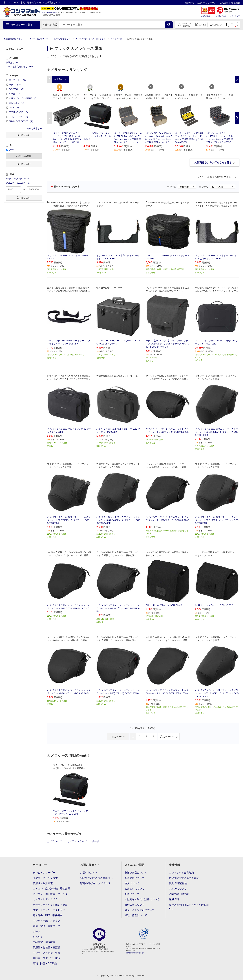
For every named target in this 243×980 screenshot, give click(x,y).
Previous (49, 118)
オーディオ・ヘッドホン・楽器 (50, 905)
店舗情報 (189, 3)
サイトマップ (235, 16)
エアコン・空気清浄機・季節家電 (51, 889)
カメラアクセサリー (62, 39)
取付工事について (135, 905)
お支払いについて (135, 889)
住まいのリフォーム (207, 3)
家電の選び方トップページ (95, 883)
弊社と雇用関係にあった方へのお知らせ (189, 906)
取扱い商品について (136, 873)
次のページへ (168, 737)
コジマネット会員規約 (181, 873)
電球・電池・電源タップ (46, 926)
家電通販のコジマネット (14, 39)
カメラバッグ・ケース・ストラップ (91, 39)
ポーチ (95, 841)
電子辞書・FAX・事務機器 (48, 915)
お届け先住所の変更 (49, 12)
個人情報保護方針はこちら (135, 953)
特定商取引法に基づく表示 (184, 878)
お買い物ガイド (207, 16)
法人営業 (224, 3)
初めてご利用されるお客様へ (96, 878)
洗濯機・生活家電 (43, 883)
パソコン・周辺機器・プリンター (51, 894)
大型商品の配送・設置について (142, 899)
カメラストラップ (77, 841)
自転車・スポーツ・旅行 (46, 958)
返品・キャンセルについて (139, 910)
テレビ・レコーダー (44, 873)
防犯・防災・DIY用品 (45, 963)
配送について (132, 894)
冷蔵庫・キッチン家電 (45, 878)
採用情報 (174, 899)
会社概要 (236, 3)
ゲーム (37, 931)
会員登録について (135, 878)
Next (237, 118)
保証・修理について (136, 915)
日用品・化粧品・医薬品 (46, 947)
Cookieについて (178, 889)
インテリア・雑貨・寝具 (46, 953)
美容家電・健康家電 (44, 942)
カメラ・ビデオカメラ (39, 39)
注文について (132, 883)
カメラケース (116, 39)
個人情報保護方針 (179, 883)
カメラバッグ (55, 841)
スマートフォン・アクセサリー (50, 910)
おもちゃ (38, 937)
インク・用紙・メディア (46, 921)
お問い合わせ (221, 16)
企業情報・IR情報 (179, 894)
